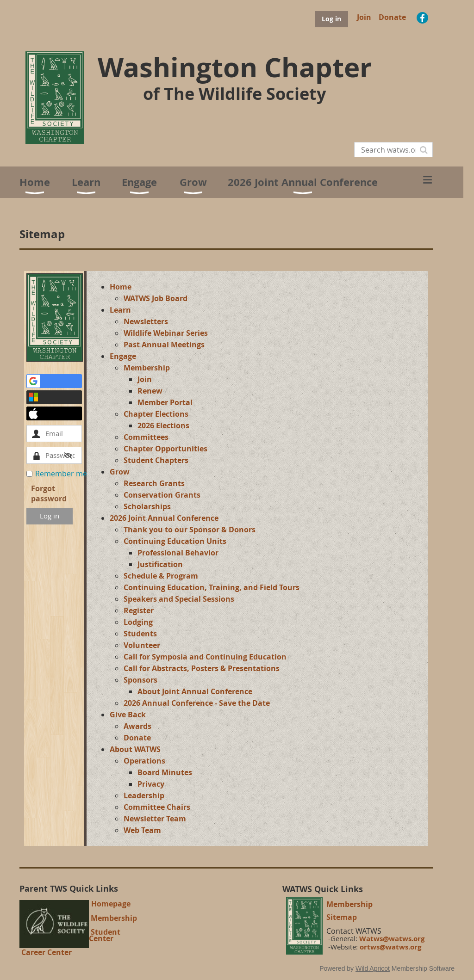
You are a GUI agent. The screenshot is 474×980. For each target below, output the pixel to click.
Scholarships (147, 506)
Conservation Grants (162, 495)
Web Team (142, 830)
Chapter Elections (156, 414)
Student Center (105, 935)
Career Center (47, 952)
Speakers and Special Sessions (179, 599)
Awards (137, 726)
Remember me (61, 474)
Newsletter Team (155, 819)
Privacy (151, 784)
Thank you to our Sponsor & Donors (190, 530)
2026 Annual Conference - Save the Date (197, 703)
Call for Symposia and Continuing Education (205, 657)
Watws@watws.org (392, 939)
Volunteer (142, 645)
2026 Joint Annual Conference (164, 518)
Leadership (144, 795)
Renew (150, 391)
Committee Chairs (157, 807)
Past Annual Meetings (164, 345)
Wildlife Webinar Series (166, 333)
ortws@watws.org (390, 947)
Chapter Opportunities (165, 449)
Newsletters (146, 321)
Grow (120, 472)
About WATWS (135, 749)
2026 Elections (163, 425)
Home (121, 287)
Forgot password (49, 493)
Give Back (128, 715)
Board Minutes (165, 772)
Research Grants (154, 483)
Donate (392, 17)
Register (139, 610)
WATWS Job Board (156, 298)
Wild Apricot (373, 968)
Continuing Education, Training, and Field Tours (212, 587)
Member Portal (165, 402)
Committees (146, 437)
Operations (144, 761)
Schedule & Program (161, 576)
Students (140, 634)
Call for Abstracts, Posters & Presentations (202, 668)
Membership (147, 368)
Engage (123, 356)
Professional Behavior (178, 553)
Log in (331, 19)
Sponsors (140, 680)
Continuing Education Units (175, 541)
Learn (120, 310)
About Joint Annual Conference (195, 691)
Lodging (138, 622)
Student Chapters (156, 460)
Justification (160, 564)
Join (364, 17)
